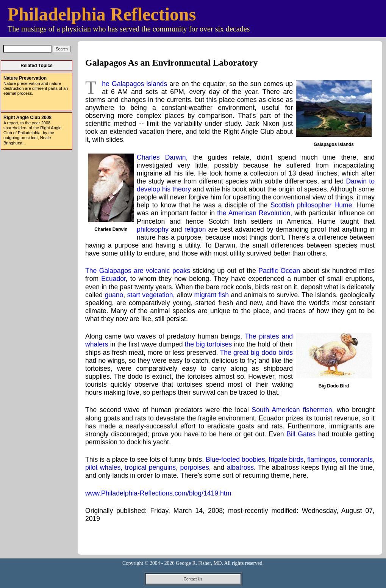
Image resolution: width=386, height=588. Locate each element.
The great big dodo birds (256, 353)
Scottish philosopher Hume (311, 205)
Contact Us (193, 579)
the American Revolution (254, 213)
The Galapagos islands (134, 84)
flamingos (321, 459)
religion (195, 229)
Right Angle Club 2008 (27, 118)
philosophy (153, 229)
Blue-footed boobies (235, 459)
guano (114, 295)
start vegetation (150, 295)
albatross (240, 467)
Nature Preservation (25, 78)
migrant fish (211, 295)
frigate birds (286, 459)
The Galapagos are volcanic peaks (138, 271)
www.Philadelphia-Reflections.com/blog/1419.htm (158, 493)
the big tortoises (209, 344)
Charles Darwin (161, 157)
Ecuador (113, 279)
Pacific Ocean (279, 271)
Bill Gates (301, 434)
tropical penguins (150, 467)
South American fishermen (292, 410)
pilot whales (103, 467)
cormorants (356, 459)
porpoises (194, 467)
